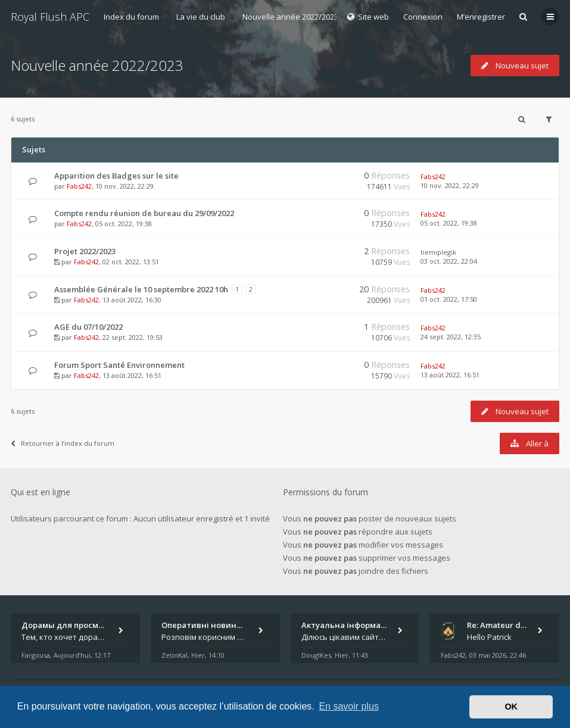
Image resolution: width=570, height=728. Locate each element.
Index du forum (131, 17)
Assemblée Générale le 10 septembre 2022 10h (141, 289)
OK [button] (511, 707)
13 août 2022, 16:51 (450, 375)
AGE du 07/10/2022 (88, 327)
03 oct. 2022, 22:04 (449, 261)
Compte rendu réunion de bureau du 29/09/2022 (144, 213)
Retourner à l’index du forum (63, 443)
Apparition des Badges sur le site (116, 176)
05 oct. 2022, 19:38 (449, 223)
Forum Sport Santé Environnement (119, 365)
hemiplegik (438, 252)
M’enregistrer (481, 17)
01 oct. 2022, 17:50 (449, 299)
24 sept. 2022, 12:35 (451, 337)
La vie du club (201, 17)
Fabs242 (79, 186)
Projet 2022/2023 (85, 251)
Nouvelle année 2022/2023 (290, 17)
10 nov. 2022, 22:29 (450, 185)
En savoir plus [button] (349, 706)
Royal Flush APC (50, 17)
